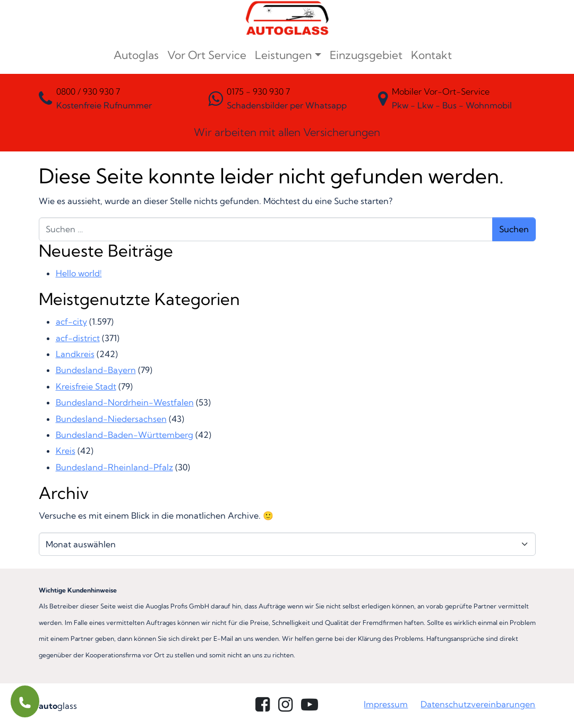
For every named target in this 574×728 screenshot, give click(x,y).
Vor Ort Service (207, 55)
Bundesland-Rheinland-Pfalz (114, 467)
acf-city (71, 321)
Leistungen (283, 55)
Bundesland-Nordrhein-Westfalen (125, 402)
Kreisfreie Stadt (86, 386)
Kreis (66, 451)
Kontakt (431, 55)
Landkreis (75, 354)
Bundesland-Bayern (96, 370)
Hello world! (79, 273)
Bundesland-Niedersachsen (111, 419)
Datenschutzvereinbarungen (478, 704)
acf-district (78, 338)
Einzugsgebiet (366, 55)
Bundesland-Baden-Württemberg (125, 435)
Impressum (386, 704)
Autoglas (136, 55)
